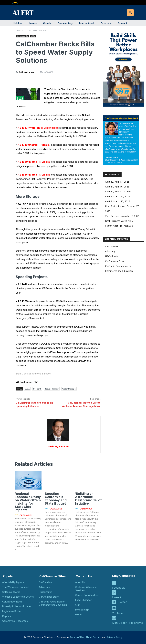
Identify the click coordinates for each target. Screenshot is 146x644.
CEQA (27, 389)
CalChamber (112, 246)
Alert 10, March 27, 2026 (118, 191)
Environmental (40, 30)
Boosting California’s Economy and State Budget (56, 499)
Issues (27, 30)
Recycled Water (52, 389)
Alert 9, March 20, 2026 (118, 196)
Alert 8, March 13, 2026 (118, 201)
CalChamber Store (115, 261)
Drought (37, 389)
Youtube (117, 613)
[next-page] (22, 557)
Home (19, 30)
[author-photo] (17, 515)
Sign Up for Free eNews (127, 623)
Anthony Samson (27, 72)
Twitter (123, 602)
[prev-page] (17, 557)
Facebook (118, 588)
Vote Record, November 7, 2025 (122, 216)
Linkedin (117, 597)
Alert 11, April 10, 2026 (117, 187)
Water (33, 36)
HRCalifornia (112, 256)
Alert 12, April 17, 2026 (117, 182)
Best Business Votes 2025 (119, 221)
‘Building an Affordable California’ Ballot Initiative (88, 499)
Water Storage (69, 389)
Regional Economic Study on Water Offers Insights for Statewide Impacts (28, 502)
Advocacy (110, 251)
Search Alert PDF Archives (119, 226)
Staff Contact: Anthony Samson (33, 374)
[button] (130, 13)
